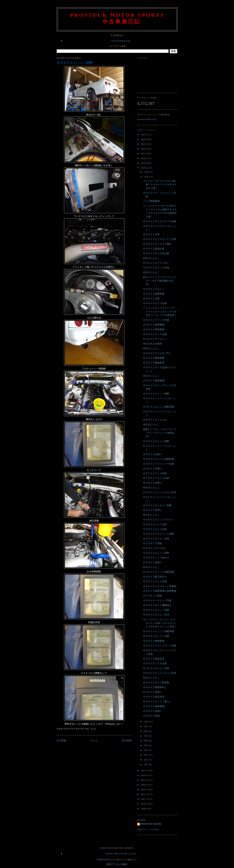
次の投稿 (61, 740)
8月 (146, 731)
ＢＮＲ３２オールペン (155, 339)
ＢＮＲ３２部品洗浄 (154, 659)
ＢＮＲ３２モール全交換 (156, 253)
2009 (143, 808)
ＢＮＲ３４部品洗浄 (154, 697)
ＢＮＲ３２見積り (152, 454)
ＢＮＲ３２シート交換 (155, 524)
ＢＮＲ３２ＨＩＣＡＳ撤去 (157, 244)
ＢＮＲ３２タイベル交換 (156, 268)
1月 (146, 764)
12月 (146, 172)
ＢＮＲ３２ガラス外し (155, 548)
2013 (143, 789)
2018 (143, 168)
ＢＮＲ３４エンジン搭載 (156, 610)
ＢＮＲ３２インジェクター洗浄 (160, 492)
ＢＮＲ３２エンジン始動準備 (158, 407)
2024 (143, 139)
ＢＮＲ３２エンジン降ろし (157, 702)
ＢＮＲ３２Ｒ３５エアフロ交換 (160, 221)
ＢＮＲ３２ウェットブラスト (158, 520)
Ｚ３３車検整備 (151, 201)
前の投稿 (127, 740)
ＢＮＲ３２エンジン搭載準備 (158, 459)
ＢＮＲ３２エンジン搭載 (156, 441)
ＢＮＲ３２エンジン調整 (75, 63)
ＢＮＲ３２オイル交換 (155, 334)
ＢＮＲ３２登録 (151, 716)
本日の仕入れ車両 (152, 344)
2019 (143, 163)
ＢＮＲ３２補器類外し (155, 687)
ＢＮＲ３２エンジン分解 (156, 636)
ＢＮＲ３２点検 (151, 234)
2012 (143, 794)
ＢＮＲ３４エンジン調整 (156, 553)
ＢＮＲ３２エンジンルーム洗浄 (160, 673)
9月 (146, 726)
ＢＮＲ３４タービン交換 (156, 668)
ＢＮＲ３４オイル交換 (155, 303)
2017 (143, 770)
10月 (146, 722)
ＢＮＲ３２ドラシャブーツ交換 (160, 646)
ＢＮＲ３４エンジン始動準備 (158, 572)
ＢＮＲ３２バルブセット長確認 (160, 586)
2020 (143, 158)
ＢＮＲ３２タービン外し (156, 263)
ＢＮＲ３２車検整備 (154, 329)
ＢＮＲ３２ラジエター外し (157, 353)
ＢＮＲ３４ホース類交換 (156, 682)
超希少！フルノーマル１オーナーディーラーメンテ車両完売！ (160, 433)
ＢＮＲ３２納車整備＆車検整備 (160, 591)
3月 (146, 755)
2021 (143, 154)
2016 (143, 775)
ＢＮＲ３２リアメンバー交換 (158, 464)
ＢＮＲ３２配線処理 (154, 363)
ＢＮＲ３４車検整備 (154, 641)
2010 (143, 804)
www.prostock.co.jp (121, 41)
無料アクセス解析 (117, 864)
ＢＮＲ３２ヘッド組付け (156, 558)
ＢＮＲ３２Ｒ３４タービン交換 (160, 239)
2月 (146, 760)
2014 (143, 785)
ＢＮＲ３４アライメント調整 (158, 534)
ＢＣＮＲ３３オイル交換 (156, 478)
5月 (146, 745)
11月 (146, 177)
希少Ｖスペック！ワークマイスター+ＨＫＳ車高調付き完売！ (160, 281)
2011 (143, 799)
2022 (143, 149)
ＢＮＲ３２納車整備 (154, 294)
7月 (146, 736)
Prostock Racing (151, 824)
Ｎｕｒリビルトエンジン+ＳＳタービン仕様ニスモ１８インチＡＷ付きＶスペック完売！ (160, 623)
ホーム (94, 740)
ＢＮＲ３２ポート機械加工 (157, 605)
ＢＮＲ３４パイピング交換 (157, 600)
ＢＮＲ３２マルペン (154, 289)
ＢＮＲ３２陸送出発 (154, 249)
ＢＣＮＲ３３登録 (152, 543)
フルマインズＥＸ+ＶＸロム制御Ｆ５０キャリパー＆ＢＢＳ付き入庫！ (160, 184)
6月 (146, 741)
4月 (146, 750)
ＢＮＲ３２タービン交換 (156, 539)
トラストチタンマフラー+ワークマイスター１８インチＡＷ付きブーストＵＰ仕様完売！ (160, 312)
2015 (143, 780)
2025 (143, 134)
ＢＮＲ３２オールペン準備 (157, 505)
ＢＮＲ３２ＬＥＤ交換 (155, 663)
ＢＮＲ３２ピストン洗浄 (156, 615)
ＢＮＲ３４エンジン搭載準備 (158, 631)
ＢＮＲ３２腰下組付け (155, 577)
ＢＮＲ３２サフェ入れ (155, 420)
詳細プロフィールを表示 (148, 830)
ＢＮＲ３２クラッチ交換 (156, 320)
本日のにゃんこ (151, 258)
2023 (143, 144)
